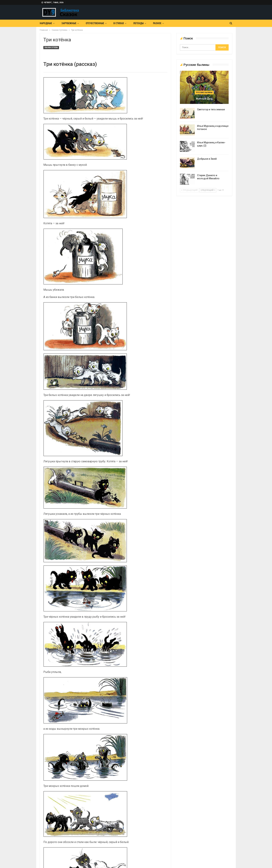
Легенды (138, 23)
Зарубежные (69, 23)
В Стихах (119, 23)
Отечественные (95, 23)
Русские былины (204, 93)
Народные (46, 23)
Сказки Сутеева (51, 48)
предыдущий (189, 190)
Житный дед (204, 99)
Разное (157, 23)
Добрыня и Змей (207, 159)
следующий (208, 190)
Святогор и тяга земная (211, 109)
